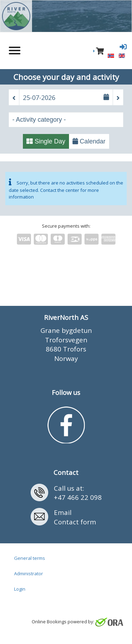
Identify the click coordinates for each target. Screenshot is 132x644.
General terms (30, 558)
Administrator (29, 573)
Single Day (46, 141)
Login (20, 589)
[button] (14, 98)
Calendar (89, 141)
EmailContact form (75, 517)
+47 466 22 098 (78, 497)
